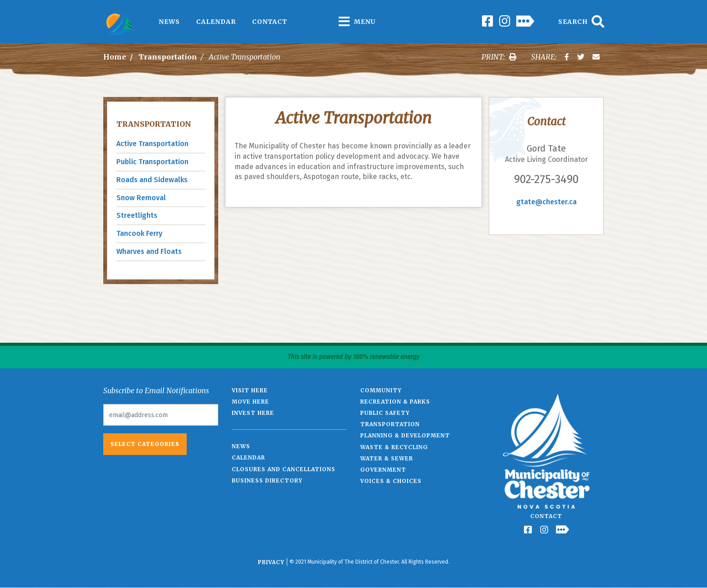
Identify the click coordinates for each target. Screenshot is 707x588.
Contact (270, 22)
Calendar (216, 22)
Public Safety (385, 413)
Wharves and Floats (149, 251)
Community (381, 390)
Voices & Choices (391, 481)
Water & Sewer (387, 458)
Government (383, 470)
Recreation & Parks (395, 402)
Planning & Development (405, 435)
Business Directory (267, 480)
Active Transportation (152, 144)
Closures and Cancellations (284, 469)
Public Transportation (152, 162)
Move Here (250, 402)
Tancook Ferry (139, 233)
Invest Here (253, 413)
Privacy (271, 562)
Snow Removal (141, 198)
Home (115, 57)
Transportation (168, 57)
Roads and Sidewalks (152, 180)
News (169, 22)
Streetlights (137, 215)
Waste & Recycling (394, 447)
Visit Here (250, 390)
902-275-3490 (546, 179)
